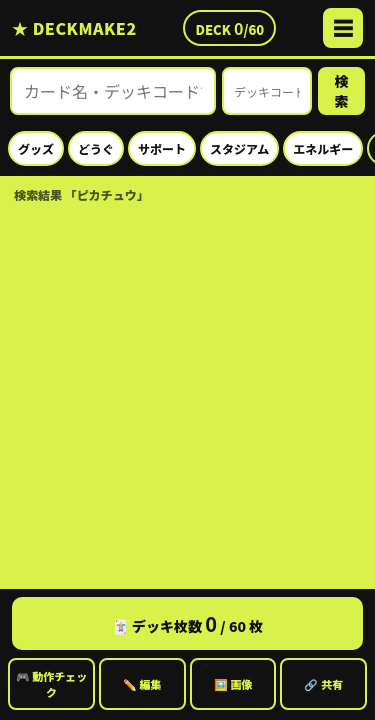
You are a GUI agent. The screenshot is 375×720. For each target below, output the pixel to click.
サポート (162, 148)
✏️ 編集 (142, 684)
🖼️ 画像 (233, 684)
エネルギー (323, 148)
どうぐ (96, 148)
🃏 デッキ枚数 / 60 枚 (187, 623)
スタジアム (239, 148)
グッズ (36, 148)
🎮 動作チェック (52, 684)
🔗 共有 (323, 684)
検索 (342, 91)
